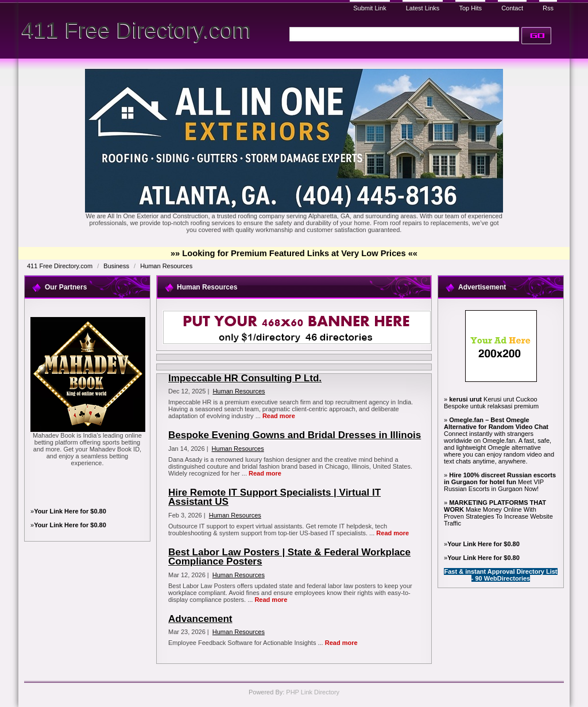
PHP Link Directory (313, 692)
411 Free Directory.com (136, 30)
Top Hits (470, 8)
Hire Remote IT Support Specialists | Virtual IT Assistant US (274, 497)
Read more (279, 416)
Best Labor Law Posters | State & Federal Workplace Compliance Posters (289, 557)
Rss (548, 8)
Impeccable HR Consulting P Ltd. (245, 378)
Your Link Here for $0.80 (70, 511)
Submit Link (370, 8)
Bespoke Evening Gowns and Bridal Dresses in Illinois (295, 435)
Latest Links (423, 8)
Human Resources (166, 266)
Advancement (200, 619)
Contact (512, 8)
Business (117, 266)
